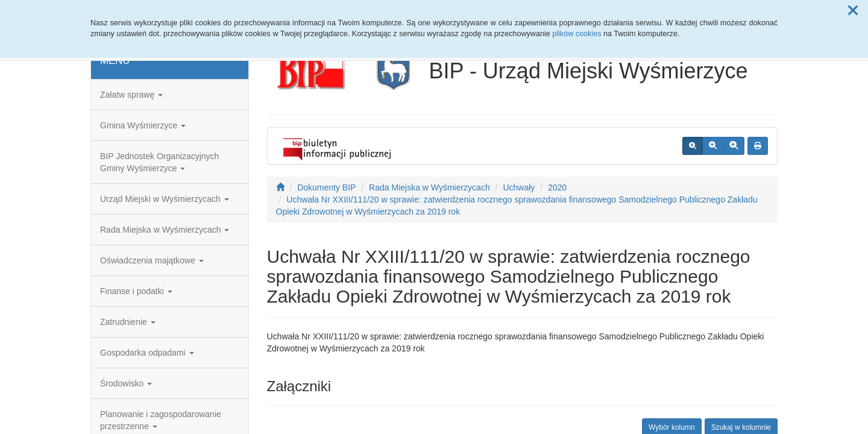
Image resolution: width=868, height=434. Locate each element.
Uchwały (519, 187)
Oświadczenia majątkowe (152, 260)
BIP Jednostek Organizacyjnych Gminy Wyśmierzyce (159, 162)
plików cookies (577, 34)
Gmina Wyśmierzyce (143, 125)
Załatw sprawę (131, 95)
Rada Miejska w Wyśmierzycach (165, 230)
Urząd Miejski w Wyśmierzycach (165, 199)
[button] (853, 11)
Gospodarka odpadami (147, 353)
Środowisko (126, 383)
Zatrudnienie (128, 322)
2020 (557, 187)
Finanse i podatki (136, 291)
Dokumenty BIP (326, 187)
